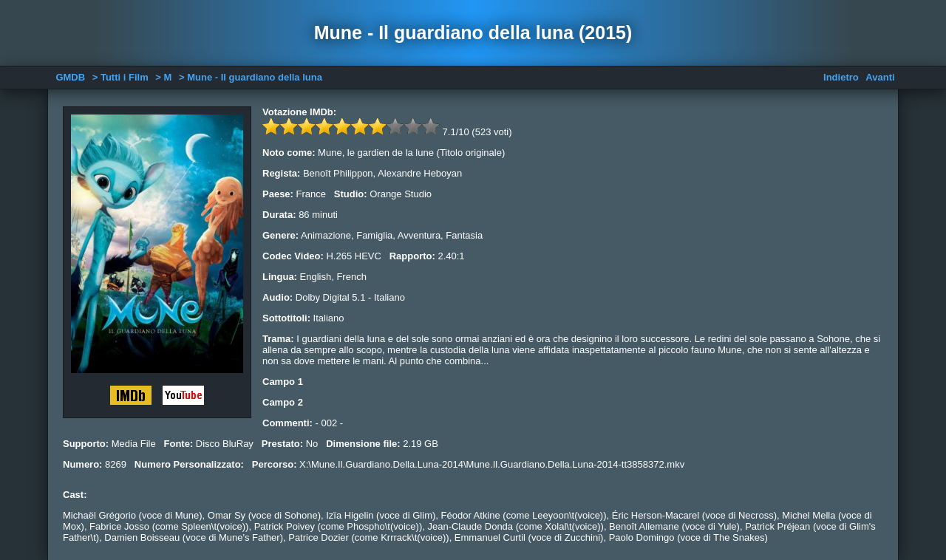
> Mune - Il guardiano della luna (251, 77)
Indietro (841, 77)
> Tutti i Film (120, 77)
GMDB (70, 77)
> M (163, 77)
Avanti (880, 77)
